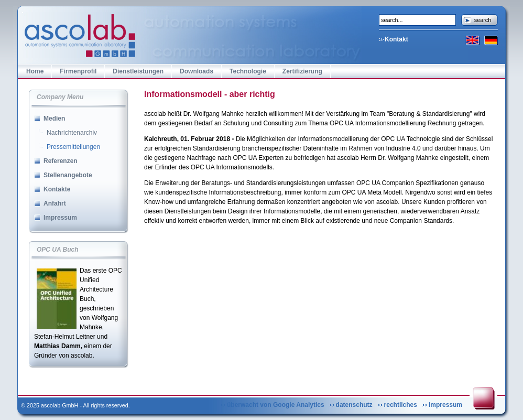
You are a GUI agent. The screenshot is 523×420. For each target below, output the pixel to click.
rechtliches (401, 405)
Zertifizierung (302, 71)
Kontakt (396, 39)
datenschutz (354, 405)
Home (35, 71)
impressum (445, 405)
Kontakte (57, 189)
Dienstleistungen (138, 71)
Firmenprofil (78, 71)
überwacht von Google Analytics (276, 405)
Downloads (197, 71)
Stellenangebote (68, 175)
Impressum (60, 218)
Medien (54, 119)
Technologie (248, 71)
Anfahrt (55, 203)
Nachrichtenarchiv (72, 133)
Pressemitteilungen (73, 147)
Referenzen (61, 161)
